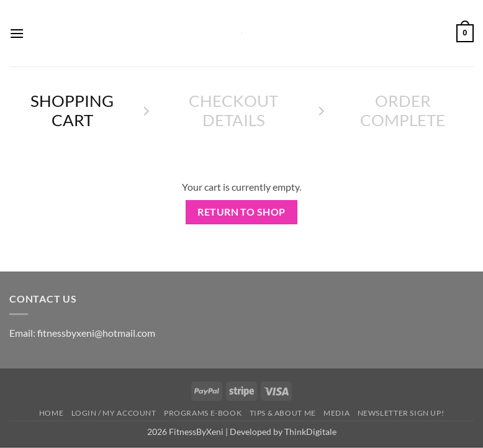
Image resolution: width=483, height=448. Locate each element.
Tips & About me (283, 413)
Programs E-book (203, 413)
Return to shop (241, 212)
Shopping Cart (72, 110)
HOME (51, 413)
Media (336, 413)
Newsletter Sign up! (401, 413)
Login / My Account (114, 413)
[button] (17, 33)
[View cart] (465, 34)
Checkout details (233, 110)
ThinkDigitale (310, 432)
